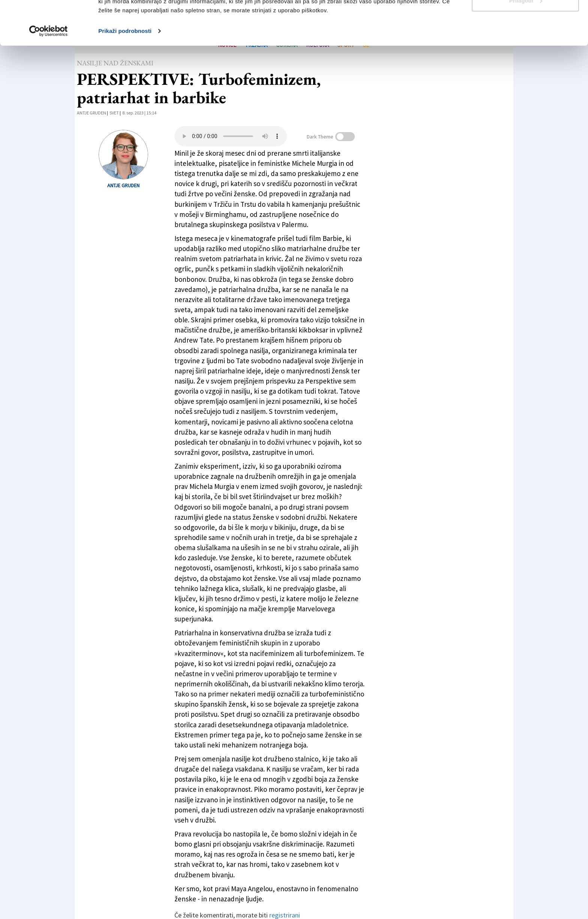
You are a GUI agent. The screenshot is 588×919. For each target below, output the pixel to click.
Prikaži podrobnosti (125, 75)
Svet (114, 113)
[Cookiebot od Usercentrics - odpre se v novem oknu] (49, 75)
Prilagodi (526, 44)
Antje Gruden (91, 113)
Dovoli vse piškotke (525, 20)
